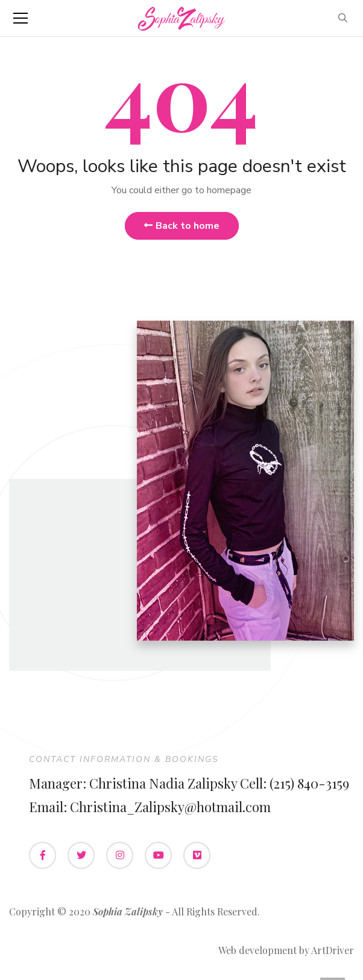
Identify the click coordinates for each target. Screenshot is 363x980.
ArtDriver (333, 950)
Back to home (182, 226)
